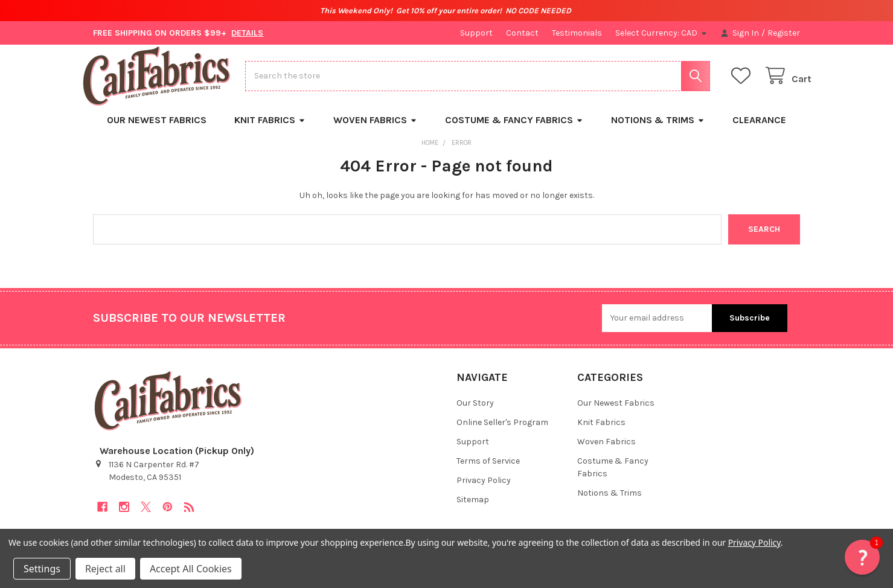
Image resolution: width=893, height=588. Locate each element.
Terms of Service (488, 471)
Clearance (759, 129)
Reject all (105, 569)
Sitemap (473, 509)
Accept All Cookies (191, 569)
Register (784, 33)
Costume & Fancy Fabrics (514, 129)
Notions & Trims (658, 129)
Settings (42, 569)
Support (476, 33)
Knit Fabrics (270, 129)
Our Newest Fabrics (157, 129)
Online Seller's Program (502, 432)
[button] (862, 557)
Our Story (475, 413)
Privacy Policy (484, 490)
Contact (522, 33)
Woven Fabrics (375, 129)
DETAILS (247, 33)
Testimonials (577, 33)
